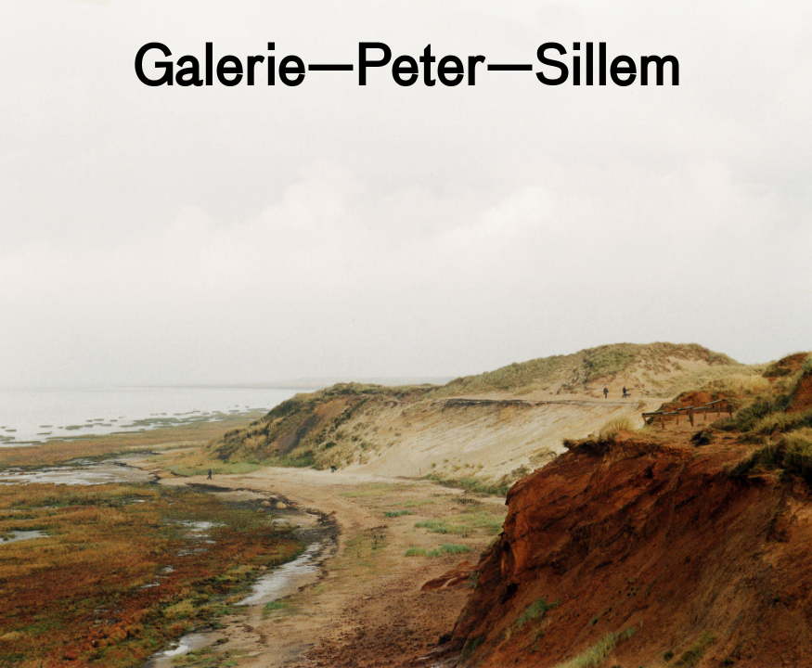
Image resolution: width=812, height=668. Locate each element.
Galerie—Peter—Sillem (406, 71)
